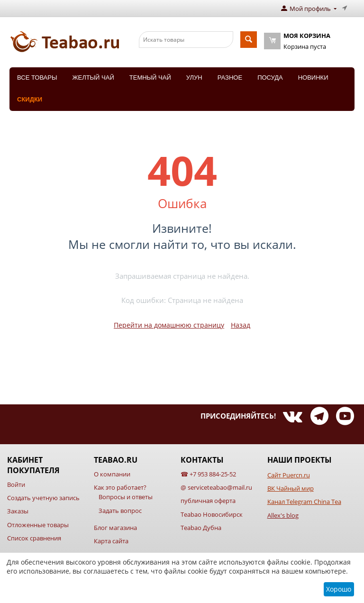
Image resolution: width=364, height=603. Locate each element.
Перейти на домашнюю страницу (169, 325)
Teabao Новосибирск (212, 514)
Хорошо (339, 589)
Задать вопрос (120, 511)
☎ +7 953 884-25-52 (208, 474)
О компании (112, 474)
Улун (194, 78)
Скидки (30, 99)
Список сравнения (34, 538)
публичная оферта (208, 501)
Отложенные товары (38, 525)
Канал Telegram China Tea (304, 502)
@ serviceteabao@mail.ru (216, 487)
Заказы (18, 511)
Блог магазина (115, 528)
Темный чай (150, 78)
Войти (16, 484)
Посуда (270, 78)
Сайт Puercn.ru (289, 475)
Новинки (313, 78)
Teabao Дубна (201, 528)
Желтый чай (93, 78)
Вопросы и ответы (126, 497)
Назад (241, 325)
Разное (230, 78)
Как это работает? (120, 487)
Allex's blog (283, 515)
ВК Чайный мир (291, 488)
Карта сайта (111, 541)
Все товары (37, 78)
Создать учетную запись (43, 498)
